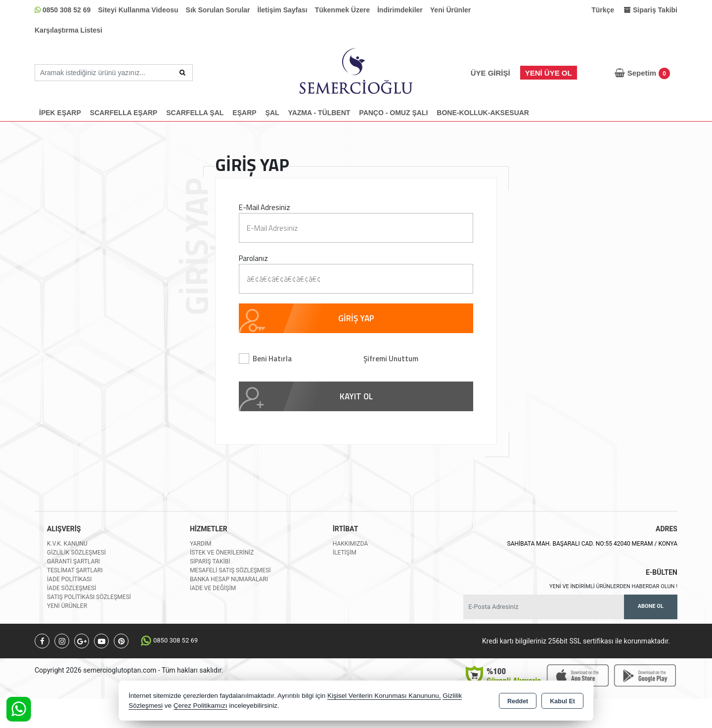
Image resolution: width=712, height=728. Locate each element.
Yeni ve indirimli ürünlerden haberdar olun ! (613, 586)
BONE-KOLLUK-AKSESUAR (483, 113)
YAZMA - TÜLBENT (319, 113)
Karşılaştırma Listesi (68, 30)
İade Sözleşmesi (71, 588)
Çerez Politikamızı (200, 706)
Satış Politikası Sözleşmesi (89, 597)
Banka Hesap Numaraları (229, 579)
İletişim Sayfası (283, 10)
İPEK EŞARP (60, 113)
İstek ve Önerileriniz (222, 553)
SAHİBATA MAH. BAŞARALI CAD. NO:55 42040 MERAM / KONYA (592, 544)
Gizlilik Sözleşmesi (76, 553)
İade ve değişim (213, 588)
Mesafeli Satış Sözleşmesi (230, 570)
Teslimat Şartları (75, 570)
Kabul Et (562, 701)
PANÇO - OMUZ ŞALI (393, 113)
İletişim (345, 553)
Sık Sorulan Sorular (218, 10)
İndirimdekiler (400, 10)
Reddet (518, 701)
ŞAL (272, 113)
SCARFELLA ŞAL (195, 113)
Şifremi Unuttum (391, 359)
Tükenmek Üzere (342, 10)
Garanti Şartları (73, 561)
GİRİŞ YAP (356, 318)
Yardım (201, 544)
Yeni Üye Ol (549, 73)
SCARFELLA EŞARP (124, 113)
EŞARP (244, 113)
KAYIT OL (356, 396)
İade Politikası (69, 579)
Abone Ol (651, 606)
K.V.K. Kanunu (67, 544)
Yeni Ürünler (450, 10)
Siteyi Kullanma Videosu (138, 10)
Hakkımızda (350, 544)
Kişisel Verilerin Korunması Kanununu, (384, 696)
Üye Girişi (490, 73)
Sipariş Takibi (210, 561)
